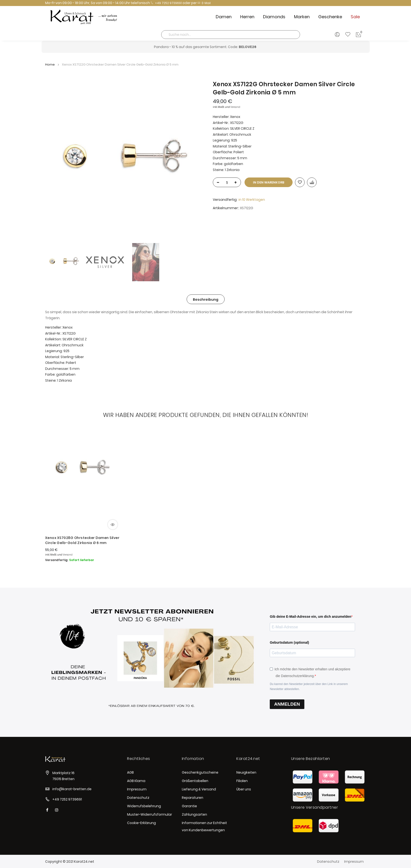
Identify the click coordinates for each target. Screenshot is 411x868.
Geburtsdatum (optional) (289, 642)
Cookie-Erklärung (141, 823)
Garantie (189, 806)
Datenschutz (138, 798)
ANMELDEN (287, 704)
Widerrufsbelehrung (144, 806)
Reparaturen (193, 798)
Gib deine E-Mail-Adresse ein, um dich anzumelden (310, 617)
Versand (235, 107)
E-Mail (204, 3)
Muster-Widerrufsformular (150, 814)
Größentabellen (195, 781)
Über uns (244, 789)
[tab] (206, 299)
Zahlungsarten (194, 814)
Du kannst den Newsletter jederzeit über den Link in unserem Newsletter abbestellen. (309, 687)
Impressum (137, 789)
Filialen (242, 781)
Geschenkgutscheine (200, 772)
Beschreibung (206, 300)
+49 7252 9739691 (166, 3)
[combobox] (231, 35)
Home (50, 64)
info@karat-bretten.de (72, 789)
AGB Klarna (136, 781)
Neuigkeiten (246, 772)
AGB (130, 772)
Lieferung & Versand (199, 789)
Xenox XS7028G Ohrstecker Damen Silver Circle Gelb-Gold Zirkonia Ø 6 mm (82, 540)
